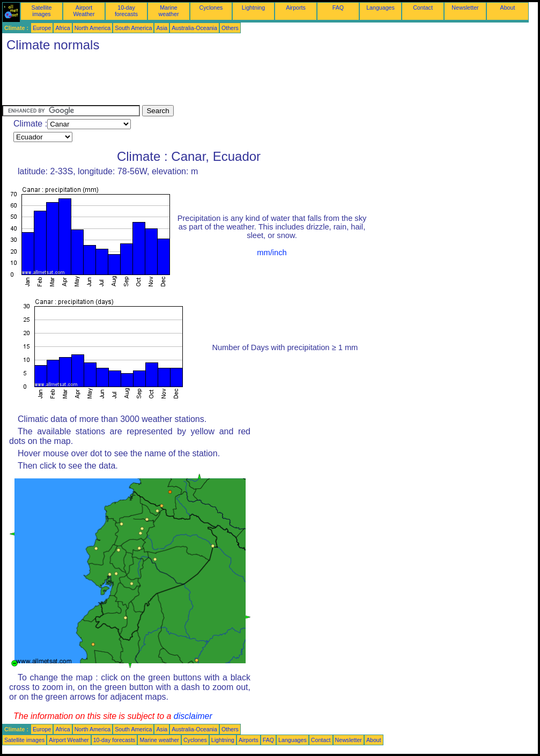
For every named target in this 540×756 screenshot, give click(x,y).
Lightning (253, 8)
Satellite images (42, 11)
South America (133, 28)
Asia (162, 28)
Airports (296, 8)
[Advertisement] (197, 81)
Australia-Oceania (194, 28)
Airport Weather (84, 11)
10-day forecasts (126, 11)
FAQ (338, 8)
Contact (423, 8)
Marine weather (169, 11)
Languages (380, 8)
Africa (62, 28)
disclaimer (193, 716)
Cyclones (211, 8)
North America (93, 28)
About (508, 8)
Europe (42, 28)
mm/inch (272, 253)
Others (230, 28)
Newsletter (465, 8)
